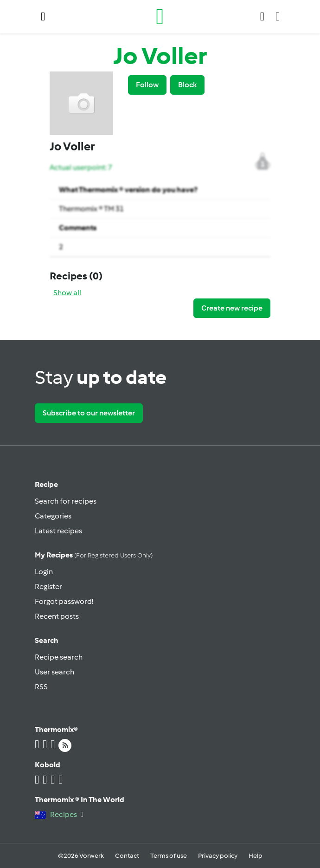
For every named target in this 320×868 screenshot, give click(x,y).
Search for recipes (66, 501)
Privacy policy (218, 856)
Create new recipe (232, 308)
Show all (67, 293)
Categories (53, 516)
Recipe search (59, 657)
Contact (127, 856)
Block (187, 85)
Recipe (46, 484)
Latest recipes (58, 531)
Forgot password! (64, 601)
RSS (41, 687)
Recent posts (57, 616)
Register (48, 586)
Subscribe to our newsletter (89, 413)
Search (47, 640)
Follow (147, 85)
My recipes (94, 555)
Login (44, 572)
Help (256, 856)
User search (54, 672)
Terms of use (169, 856)
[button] (43, 17)
